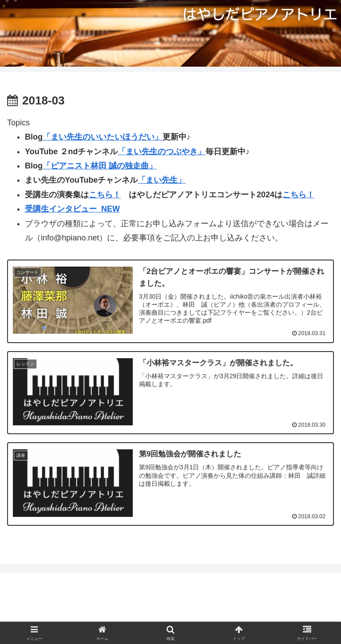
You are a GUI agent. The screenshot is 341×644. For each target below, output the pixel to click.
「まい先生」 (162, 180)
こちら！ (105, 195)
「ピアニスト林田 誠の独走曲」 (100, 166)
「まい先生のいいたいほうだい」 (103, 137)
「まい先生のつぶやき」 (162, 152)
